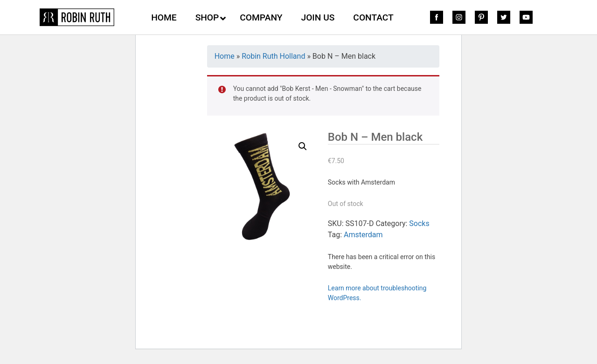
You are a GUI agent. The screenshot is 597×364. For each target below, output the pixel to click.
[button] (303, 146)
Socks (419, 223)
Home (225, 56)
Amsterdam (363, 235)
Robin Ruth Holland (273, 56)
